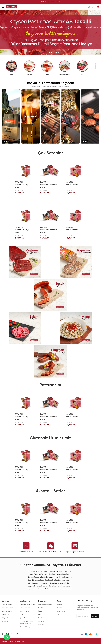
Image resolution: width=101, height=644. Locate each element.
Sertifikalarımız (25, 611)
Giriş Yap (41, 608)
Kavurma (41, 621)
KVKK (22, 614)
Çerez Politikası (25, 618)
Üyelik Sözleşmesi (7, 608)
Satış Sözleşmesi (7, 611)
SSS (58, 614)
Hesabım (60, 608)
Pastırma (41, 624)
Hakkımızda (5, 614)
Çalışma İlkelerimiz (7, 618)
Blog (40, 614)
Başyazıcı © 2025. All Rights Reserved (13, 641)
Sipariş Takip (61, 611)
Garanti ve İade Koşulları (28, 604)
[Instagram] (7, 634)
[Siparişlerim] (93, 7)
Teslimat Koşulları (7, 604)
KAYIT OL (95, 616)
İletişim (41, 611)
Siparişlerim (60, 604)
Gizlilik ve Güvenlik (26, 608)
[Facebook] (3, 634)
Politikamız (5, 621)
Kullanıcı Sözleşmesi (26, 627)
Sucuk (40, 618)
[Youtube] (12, 634)
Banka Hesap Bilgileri (45, 604)
